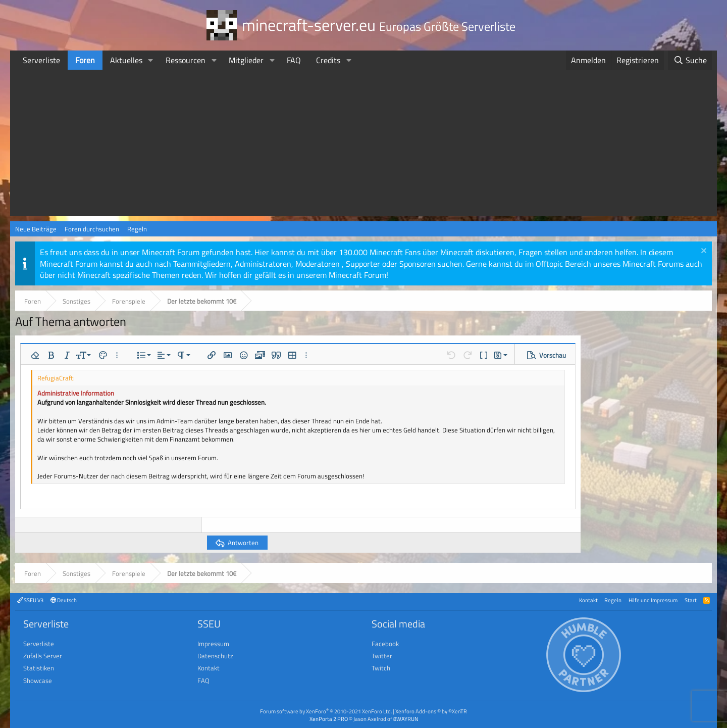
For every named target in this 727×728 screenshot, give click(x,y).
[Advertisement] (363, 145)
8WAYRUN (406, 719)
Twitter (382, 656)
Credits (328, 60)
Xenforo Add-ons (431, 711)
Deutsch (64, 600)
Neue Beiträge (36, 229)
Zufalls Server (43, 656)
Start (691, 600)
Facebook (385, 644)
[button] (151, 60)
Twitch (381, 668)
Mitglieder (246, 60)
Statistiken (39, 668)
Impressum (213, 644)
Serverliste (41, 60)
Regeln (137, 229)
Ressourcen (186, 60)
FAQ (294, 60)
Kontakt (588, 600)
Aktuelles (126, 60)
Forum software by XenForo (326, 711)
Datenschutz (215, 656)
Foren (85, 60)
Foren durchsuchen (92, 229)
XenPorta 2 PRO (329, 719)
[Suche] (690, 60)
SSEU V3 (30, 600)
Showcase (38, 681)
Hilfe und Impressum (653, 600)
